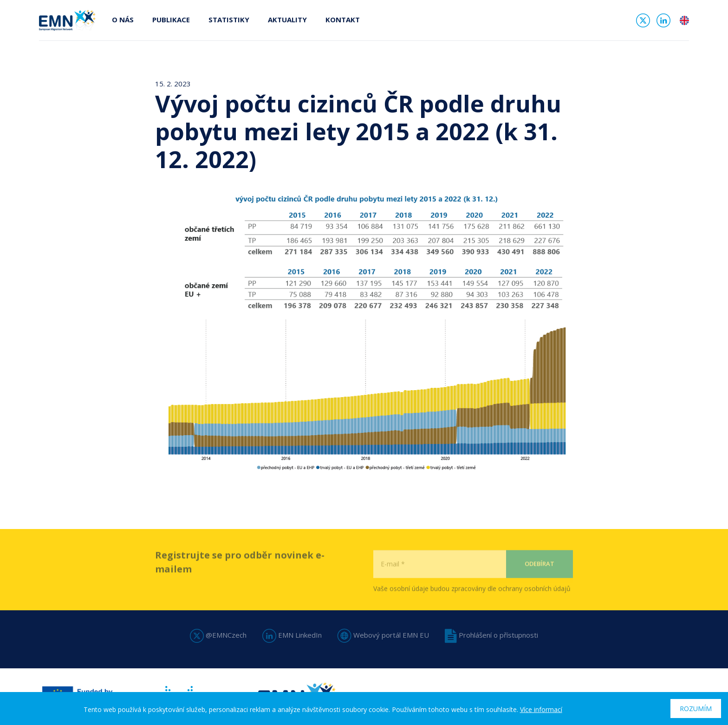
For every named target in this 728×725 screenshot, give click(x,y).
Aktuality (287, 20)
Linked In (663, 20)
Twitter (643, 20)
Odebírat (539, 579)
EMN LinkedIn (292, 635)
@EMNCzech (218, 635)
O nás (123, 20)
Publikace (171, 20)
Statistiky (229, 20)
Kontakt (343, 20)
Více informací (541, 709)
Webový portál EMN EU (383, 635)
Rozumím (696, 709)
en (684, 20)
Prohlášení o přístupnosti (491, 635)
